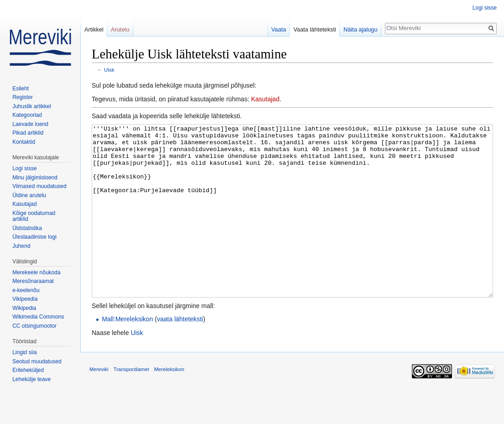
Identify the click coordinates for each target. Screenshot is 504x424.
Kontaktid (24, 142)
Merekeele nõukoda (36, 272)
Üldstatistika (27, 228)
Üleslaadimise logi (34, 237)
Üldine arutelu (29, 195)
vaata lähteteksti (180, 353)
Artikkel (94, 29)
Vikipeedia (25, 299)
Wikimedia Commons (38, 317)
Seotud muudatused (37, 361)
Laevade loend (30, 124)
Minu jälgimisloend (35, 178)
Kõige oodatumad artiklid (34, 216)
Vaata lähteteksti (315, 29)
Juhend (21, 246)
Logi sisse (485, 8)
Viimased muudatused (39, 186)
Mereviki (99, 403)
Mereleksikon (169, 403)
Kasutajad (265, 99)
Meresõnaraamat (33, 281)
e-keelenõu (26, 290)
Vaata (279, 29)
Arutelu (120, 29)
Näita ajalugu (361, 29)
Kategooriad (27, 115)
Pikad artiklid (28, 133)
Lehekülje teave (31, 379)
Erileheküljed (28, 370)
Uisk (109, 70)
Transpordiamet (131, 403)
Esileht (21, 89)
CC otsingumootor (34, 326)
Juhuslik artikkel (32, 106)
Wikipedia (24, 308)
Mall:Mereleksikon (127, 353)
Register (23, 97)
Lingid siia (24, 352)
